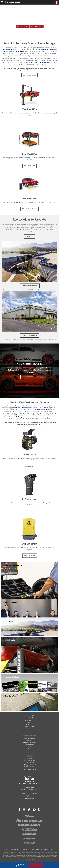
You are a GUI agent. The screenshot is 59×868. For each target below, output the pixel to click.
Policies (7, 849)
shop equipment (27, 408)
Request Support (30, 738)
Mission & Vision (30, 727)
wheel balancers (42, 409)
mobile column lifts (16, 51)
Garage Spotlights (30, 763)
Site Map (46, 849)
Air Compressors (30, 511)
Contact (30, 729)
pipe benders (14, 408)
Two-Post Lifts (29, 121)
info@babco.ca (30, 796)
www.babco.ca (30, 798)
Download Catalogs (11, 677)
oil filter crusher (19, 415)
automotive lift (7, 49)
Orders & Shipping (15, 849)
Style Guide (39, 849)
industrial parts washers (23, 417)
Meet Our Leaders (10, 602)
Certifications (29, 724)
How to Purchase (36, 865)
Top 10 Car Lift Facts (30, 769)
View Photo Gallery (29, 32)
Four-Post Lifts (29, 166)
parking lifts (45, 49)
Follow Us (29, 722)
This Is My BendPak (30, 760)
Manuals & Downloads (29, 742)
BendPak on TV (9, 640)
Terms (32, 849)
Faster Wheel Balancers (13, 565)
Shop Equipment (30, 556)
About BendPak (9, 621)
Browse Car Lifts (37, 26)
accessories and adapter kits (40, 62)
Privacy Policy (25, 849)
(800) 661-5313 (26, 794)
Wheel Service (30, 466)
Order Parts (29, 747)
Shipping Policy (30, 745)
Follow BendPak (10, 696)
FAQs (29, 749)
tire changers (49, 408)
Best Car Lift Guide (29, 75)
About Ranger (29, 720)
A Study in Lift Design (29, 377)
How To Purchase (23, 26)
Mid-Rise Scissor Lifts (29, 209)
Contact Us (29, 237)
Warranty (29, 740)
